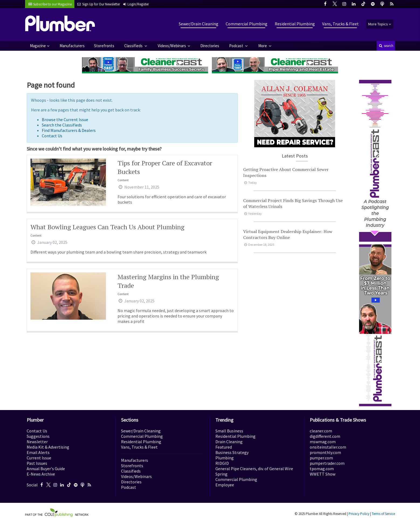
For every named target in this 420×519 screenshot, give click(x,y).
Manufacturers (72, 46)
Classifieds (134, 46)
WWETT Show (323, 474)
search (386, 46)
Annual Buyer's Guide (46, 469)
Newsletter (37, 442)
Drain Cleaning (229, 442)
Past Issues (37, 463)
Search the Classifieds (62, 125)
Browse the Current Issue (65, 119)
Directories (210, 46)
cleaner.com (321, 431)
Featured (224, 447)
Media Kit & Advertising (48, 447)
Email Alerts (38, 452)
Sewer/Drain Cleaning (199, 24)
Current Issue (39, 458)
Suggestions (38, 436)
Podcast (237, 46)
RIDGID (222, 463)
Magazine (38, 46)
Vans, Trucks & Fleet (340, 24)
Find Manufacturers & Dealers (69, 130)
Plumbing (225, 458)
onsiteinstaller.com (328, 447)
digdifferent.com (325, 436)
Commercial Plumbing (247, 24)
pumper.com (321, 458)
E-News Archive (41, 474)
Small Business (229, 431)
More (263, 46)
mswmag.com (323, 442)
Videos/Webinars (172, 46)
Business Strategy (232, 452)
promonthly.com (325, 452)
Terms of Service (383, 514)
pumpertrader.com (327, 463)
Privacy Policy (359, 514)
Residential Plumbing (295, 24)
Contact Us (52, 136)
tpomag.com (322, 469)
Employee (225, 485)
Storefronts (104, 46)
